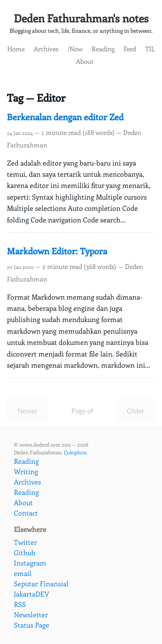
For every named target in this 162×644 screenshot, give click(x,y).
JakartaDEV (32, 594)
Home (16, 48)
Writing (26, 471)
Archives (46, 48)
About (85, 61)
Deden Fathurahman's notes (81, 18)
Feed (130, 48)
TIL (150, 48)
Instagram (30, 563)
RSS (20, 604)
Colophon (75, 452)
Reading (103, 48)
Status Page (32, 625)
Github (25, 552)
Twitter (25, 542)
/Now (75, 48)
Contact (26, 513)
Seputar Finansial (41, 583)
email (23, 573)
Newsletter (31, 614)
